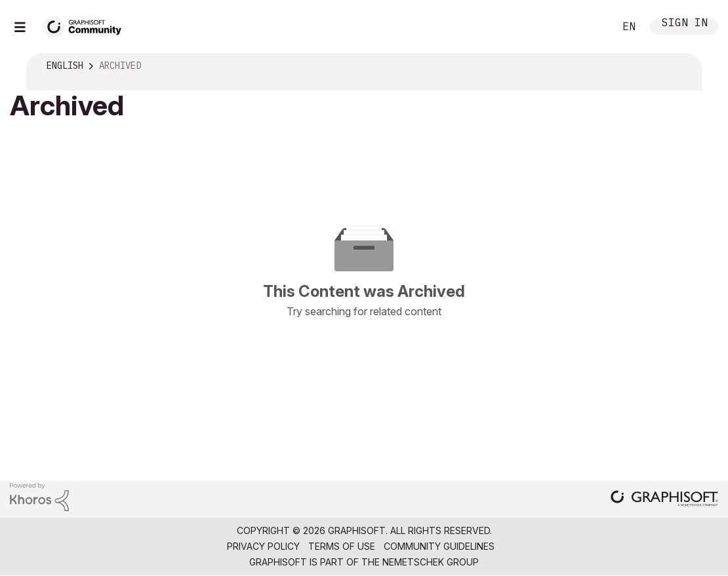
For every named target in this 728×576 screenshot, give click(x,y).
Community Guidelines (439, 546)
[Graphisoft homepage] (664, 500)
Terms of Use (342, 546)
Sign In (685, 24)
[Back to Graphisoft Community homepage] (87, 25)
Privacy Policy (263, 546)
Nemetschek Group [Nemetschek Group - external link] (431, 562)
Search (590, 27)
